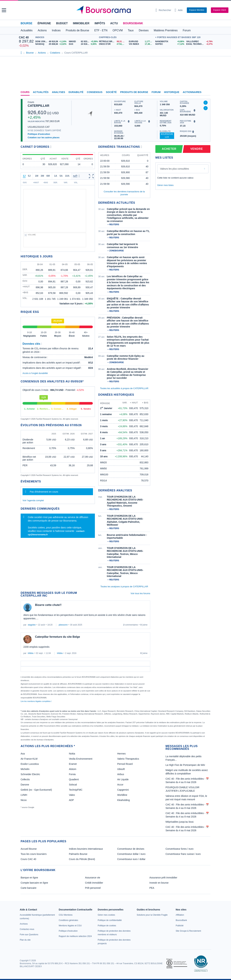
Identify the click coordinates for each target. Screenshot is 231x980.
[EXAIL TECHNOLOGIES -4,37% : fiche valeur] (199, 44)
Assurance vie (93, 878)
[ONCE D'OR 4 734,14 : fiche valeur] (113, 44)
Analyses (59, 92)
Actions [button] (42, 30)
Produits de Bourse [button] (78, 30)
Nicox (24, 800)
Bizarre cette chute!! (48, 605)
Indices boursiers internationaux (86, 849)
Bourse (26, 23)
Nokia (72, 754)
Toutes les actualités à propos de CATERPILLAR (124, 388)
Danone (25, 785)
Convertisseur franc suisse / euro (183, 854)
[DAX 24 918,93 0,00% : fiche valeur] (83, 44)
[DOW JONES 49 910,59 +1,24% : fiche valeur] (51, 42)
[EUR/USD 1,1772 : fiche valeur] (141, 42)
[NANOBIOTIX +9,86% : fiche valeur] (169, 42)
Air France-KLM (29, 759)
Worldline (122, 795)
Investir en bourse (159, 883)
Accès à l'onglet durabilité (35, 373)
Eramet (73, 764)
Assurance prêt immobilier (163, 878)
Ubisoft (121, 769)
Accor (120, 785)
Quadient (74, 779)
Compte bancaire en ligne (34, 883)
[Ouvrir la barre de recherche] (163, 10)
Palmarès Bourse (78, 854)
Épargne (44, 23)
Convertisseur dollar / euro (131, 854)
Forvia (72, 774)
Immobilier (81, 23)
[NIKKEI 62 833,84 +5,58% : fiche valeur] (83, 42)
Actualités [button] (27, 30)
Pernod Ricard (125, 764)
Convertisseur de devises (131, 849)
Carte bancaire (29, 888)
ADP (71, 800)
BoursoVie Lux (167, 136)
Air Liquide (123, 779)
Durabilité (76, 92)
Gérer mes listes (165, 185)
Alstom (73, 769)
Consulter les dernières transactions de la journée (124, 193)
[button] (4, 10)
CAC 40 (24, 37)
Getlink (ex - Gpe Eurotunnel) (36, 790)
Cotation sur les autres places (44, 137)
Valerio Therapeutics (128, 759)
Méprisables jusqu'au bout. (180, 822)
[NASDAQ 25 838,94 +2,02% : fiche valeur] (51, 44)
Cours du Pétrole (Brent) (82, 859)
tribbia (31, 653)
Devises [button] (144, 30)
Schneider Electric (30, 774)
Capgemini (123, 790)
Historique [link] (172, 92)
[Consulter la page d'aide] (179, 10)
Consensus (95, 92)
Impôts (100, 23)
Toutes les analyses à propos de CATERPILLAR (124, 587)
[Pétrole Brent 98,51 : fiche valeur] (113, 42)
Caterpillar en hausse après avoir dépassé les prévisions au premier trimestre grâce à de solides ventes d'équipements (127, 262)
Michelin (25, 769)
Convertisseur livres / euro (180, 849)
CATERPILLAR (38, 106)
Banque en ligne (29, 878)
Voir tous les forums (140, 593)
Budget (62, 23)
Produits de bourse (134, 92)
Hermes (121, 754)
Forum (187, 30)
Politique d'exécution (39, 134)
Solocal (73, 785)
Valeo (72, 795)
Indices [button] (56, 30)
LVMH (24, 795)
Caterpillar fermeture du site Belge (57, 637)
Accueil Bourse (29, 849)
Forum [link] (156, 92)
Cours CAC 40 (28, 859)
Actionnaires (192, 92)
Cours (25, 92)
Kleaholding (123, 800)
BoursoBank (133, 23)
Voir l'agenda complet (33, 500)
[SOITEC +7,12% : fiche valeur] (169, 44)
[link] (24, 924)
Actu (114, 23)
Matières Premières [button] (166, 30)
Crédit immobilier (94, 883)
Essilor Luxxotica (30, 764)
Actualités (41, 92)
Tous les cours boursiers (34, 854)
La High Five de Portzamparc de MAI (185, 765)
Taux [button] (131, 30)
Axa (23, 754)
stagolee (32, 625)
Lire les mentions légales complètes (36, 701)
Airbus (121, 774)
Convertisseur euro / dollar (131, 859)
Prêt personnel (93, 888)
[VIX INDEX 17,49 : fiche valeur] (141, 44)
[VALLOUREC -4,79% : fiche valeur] (199, 42)
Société (111, 92)
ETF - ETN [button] (101, 30)
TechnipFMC (76, 790)
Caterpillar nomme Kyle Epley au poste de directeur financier (126, 357)
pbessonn (63, 625)
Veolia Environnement (81, 759)
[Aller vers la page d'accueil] (114, 10)
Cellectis (25, 779)
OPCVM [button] (118, 30)
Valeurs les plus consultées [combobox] (175, 169)
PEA (152, 888)
